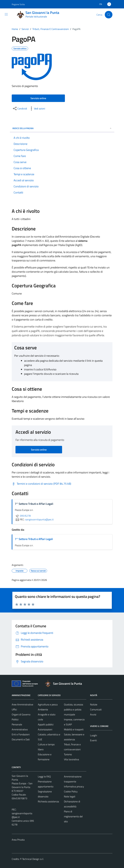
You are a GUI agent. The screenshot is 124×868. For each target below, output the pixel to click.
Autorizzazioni (45, 729)
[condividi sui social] (20, 109)
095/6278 (23, 516)
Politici (15, 719)
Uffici (14, 709)
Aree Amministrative (22, 704)
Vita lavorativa (71, 759)
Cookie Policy (71, 791)
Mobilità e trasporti (74, 729)
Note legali (70, 796)
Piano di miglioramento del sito (73, 816)
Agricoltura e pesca (48, 704)
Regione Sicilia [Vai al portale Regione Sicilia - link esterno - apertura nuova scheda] (18, 4)
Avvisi (93, 714)
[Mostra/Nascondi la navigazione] (6, 14)
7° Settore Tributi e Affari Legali (34, 539)
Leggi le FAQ (44, 776)
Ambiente (43, 709)
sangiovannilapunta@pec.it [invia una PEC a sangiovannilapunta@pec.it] (39, 519)
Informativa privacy (74, 786)
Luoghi (94, 735)
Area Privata (18, 840)
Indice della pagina (62, 128)
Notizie (94, 704)
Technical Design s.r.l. (33, 859)
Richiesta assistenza (48, 801)
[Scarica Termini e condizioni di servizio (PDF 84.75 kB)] (41, 484)
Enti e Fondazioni (21, 734)
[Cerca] (109, 15)
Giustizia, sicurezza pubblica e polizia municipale (73, 709)
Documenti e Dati (21, 739)
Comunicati (96, 709)
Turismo (68, 754)
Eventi (93, 740)
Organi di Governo (21, 714)
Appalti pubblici (46, 724)
